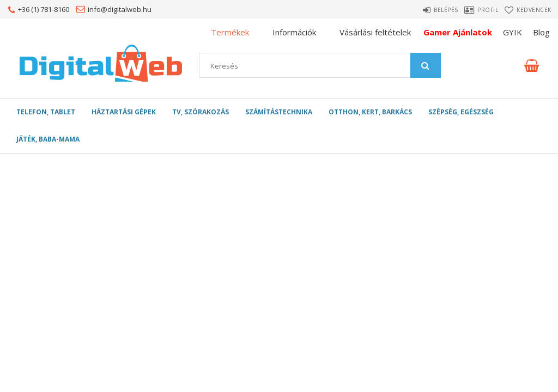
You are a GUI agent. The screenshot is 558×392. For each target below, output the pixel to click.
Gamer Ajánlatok (458, 32)
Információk (294, 32)
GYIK (512, 32)
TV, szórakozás (201, 112)
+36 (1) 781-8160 (44, 9)
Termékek (230, 32)
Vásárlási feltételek (375, 32)
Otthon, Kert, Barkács (370, 112)
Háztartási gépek (124, 112)
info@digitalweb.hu (120, 9)
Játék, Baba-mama (48, 139)
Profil (479, 10)
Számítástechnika (279, 112)
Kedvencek (536, 10)
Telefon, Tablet (46, 112)
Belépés (427, 10)
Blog (541, 32)
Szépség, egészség (461, 112)
